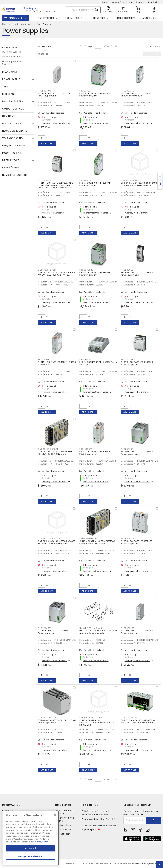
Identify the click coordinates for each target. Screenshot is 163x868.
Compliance (9, 811)
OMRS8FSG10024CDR (132, 180)
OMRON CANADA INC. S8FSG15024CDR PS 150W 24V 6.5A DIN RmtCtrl (57, 542)
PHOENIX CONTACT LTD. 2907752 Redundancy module (137, 95)
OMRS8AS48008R (130, 718)
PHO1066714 (44, 359)
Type (5, 87)
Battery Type (11, 160)
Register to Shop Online (148, 2)
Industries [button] (99, 18)
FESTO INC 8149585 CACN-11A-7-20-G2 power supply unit (57, 721)
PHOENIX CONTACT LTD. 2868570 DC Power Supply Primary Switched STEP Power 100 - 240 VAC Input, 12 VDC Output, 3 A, (56, 187)
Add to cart (47, 143)
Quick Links (63, 805)
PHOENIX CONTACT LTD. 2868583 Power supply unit (137, 363)
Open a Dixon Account (123, 2)
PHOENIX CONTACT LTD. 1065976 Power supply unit (99, 363)
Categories (10, 48)
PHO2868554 (128, 270)
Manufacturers (126, 18)
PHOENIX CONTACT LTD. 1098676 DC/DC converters (95, 453)
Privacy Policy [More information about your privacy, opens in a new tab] (42, 842)
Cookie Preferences (71, 863)
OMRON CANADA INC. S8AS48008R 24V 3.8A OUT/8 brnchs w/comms (138, 721)
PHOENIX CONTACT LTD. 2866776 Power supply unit (95, 95)
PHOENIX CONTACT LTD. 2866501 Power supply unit (54, 632)
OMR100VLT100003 (47, 270)
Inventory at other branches (54, 123)
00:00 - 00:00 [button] (32, 11)
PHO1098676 (86, 449)
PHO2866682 (86, 270)
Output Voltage (13, 109)
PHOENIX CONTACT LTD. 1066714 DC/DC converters (57, 363)
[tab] (18, 48)
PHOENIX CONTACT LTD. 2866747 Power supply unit (95, 184)
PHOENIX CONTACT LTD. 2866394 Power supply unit (137, 453)
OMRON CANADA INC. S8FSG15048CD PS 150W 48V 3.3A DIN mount (56, 453)
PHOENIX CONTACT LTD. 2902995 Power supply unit (137, 632)
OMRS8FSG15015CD (89, 539)
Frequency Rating (14, 146)
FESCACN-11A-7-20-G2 (50, 718)
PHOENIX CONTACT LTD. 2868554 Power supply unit (137, 274)
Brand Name (10, 72)
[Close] (55, 815)
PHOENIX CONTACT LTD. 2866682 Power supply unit (95, 274)
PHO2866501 (45, 628)
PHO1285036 (127, 539)
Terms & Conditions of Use (93, 863)
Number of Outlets (15, 175)
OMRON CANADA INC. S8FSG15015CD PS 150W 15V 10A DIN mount (97, 542)
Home (5, 24)
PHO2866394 (128, 449)
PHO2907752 (127, 91)
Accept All (31, 848)
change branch (51, 11)
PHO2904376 (45, 91)
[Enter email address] (135, 820)
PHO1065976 (86, 359)
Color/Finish (11, 168)
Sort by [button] (154, 46)
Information (11, 805)
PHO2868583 (128, 359)
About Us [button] (148, 18)
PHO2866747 (86, 180)
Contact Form (63, 834)
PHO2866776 (86, 91)
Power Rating (11, 79)
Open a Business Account (65, 812)
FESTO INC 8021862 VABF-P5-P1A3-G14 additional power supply (98, 632)
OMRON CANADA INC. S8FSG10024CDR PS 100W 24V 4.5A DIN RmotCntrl (140, 184)
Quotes (106, 2)
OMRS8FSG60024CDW (91, 718)
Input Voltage (12, 123)
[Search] (83, 10)
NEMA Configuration (16, 131)
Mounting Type (12, 153)
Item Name (8, 116)
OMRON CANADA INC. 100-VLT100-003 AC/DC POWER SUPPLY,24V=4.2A (56, 274)
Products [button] (16, 18)
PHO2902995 (128, 628)
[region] (31, 838)
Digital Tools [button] (74, 18)
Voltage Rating (13, 138)
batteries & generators (22, 24)
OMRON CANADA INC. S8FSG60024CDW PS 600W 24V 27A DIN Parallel (97, 723)
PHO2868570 (45, 180)
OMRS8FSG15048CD (48, 449)
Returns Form (63, 829)
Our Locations (63, 825)
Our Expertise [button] (46, 18)
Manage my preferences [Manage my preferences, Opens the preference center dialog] (31, 856)
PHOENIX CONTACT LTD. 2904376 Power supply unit (54, 95)
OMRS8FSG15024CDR (49, 539)
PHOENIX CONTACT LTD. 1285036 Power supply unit (136, 542)
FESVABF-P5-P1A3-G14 (91, 628)
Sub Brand (9, 94)
